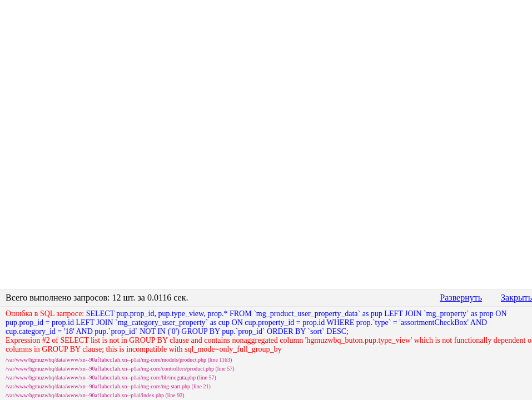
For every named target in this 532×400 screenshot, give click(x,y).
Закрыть (516, 297)
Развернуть (461, 297)
